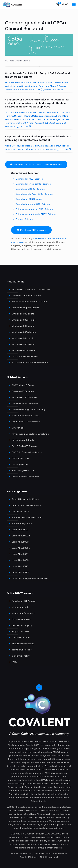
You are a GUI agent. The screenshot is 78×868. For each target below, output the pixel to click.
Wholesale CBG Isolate (23, 326)
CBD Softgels (18, 428)
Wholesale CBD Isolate (23, 314)
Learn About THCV (21, 572)
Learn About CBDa (21, 536)
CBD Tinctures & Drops (23, 385)
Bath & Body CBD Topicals (25, 446)
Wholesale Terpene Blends (25, 308)
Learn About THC (20, 566)
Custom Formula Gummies (25, 403)
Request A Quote (20, 631)
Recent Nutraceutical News (25, 499)
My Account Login (20, 607)
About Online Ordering (23, 644)
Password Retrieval (21, 619)
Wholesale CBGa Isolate (24, 332)
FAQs (14, 662)
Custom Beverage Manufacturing (28, 410)
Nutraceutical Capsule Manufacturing (30, 434)
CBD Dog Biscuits (20, 464)
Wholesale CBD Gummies (25, 397)
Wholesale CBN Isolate (23, 338)
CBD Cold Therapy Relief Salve (27, 452)
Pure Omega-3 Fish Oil (23, 471)
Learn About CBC (20, 560)
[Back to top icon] (39, 688)
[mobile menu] (74, 5)
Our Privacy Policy (21, 656)
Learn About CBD (20, 530)
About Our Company (22, 625)
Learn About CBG (20, 542)
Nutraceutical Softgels (23, 440)
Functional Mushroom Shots (25, 416)
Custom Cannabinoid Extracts (27, 296)
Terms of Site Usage (22, 650)
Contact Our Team (21, 638)
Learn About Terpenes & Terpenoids (30, 578)
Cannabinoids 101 (20, 511)
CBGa (60, 23)
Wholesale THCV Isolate (24, 350)
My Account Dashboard (24, 613)
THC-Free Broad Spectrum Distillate (29, 302)
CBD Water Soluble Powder (25, 356)
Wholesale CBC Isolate (23, 344)
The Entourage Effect (22, 524)
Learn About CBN (20, 554)
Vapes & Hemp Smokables (25, 477)
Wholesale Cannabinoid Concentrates (31, 289)
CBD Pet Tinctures (21, 458)
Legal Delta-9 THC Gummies (26, 422)
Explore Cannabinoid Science (27, 505)
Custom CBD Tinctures (23, 391)
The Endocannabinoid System (27, 517)
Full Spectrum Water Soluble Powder (30, 363)
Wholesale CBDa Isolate (24, 320)
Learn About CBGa (21, 548)
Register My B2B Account (24, 601)
